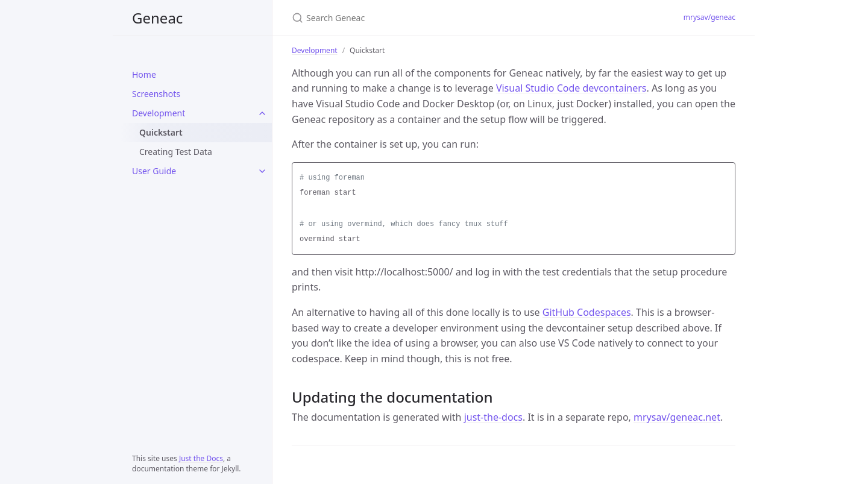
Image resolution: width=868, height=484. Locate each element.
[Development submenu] (262, 113)
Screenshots (156, 94)
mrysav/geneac (709, 17)
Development (159, 113)
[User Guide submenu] (262, 171)
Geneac (157, 18)
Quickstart (161, 132)
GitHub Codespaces (587, 312)
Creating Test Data (176, 152)
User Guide (154, 171)
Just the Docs (201, 458)
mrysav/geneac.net (677, 417)
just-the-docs (493, 417)
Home (144, 74)
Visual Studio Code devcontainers (571, 88)
